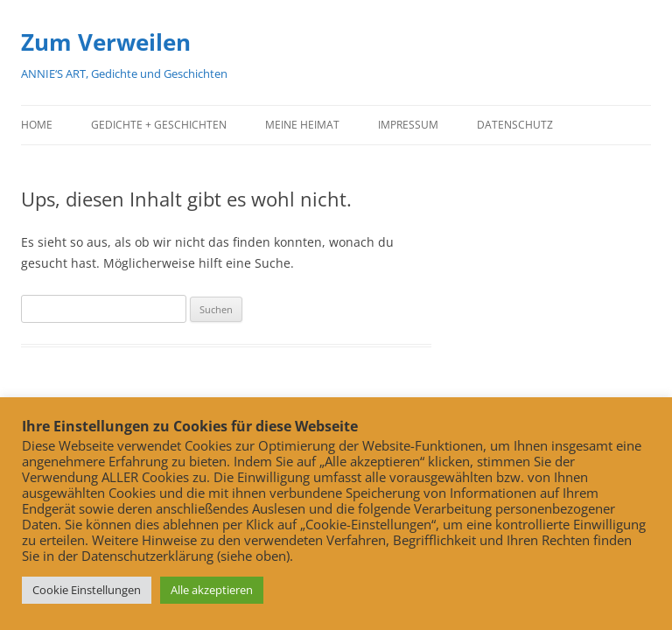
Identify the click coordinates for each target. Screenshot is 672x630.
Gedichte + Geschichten (159, 125)
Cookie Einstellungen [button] (87, 590)
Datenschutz (515, 125)
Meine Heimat (302, 125)
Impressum (408, 125)
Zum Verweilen (106, 42)
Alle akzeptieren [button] (212, 590)
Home (37, 125)
